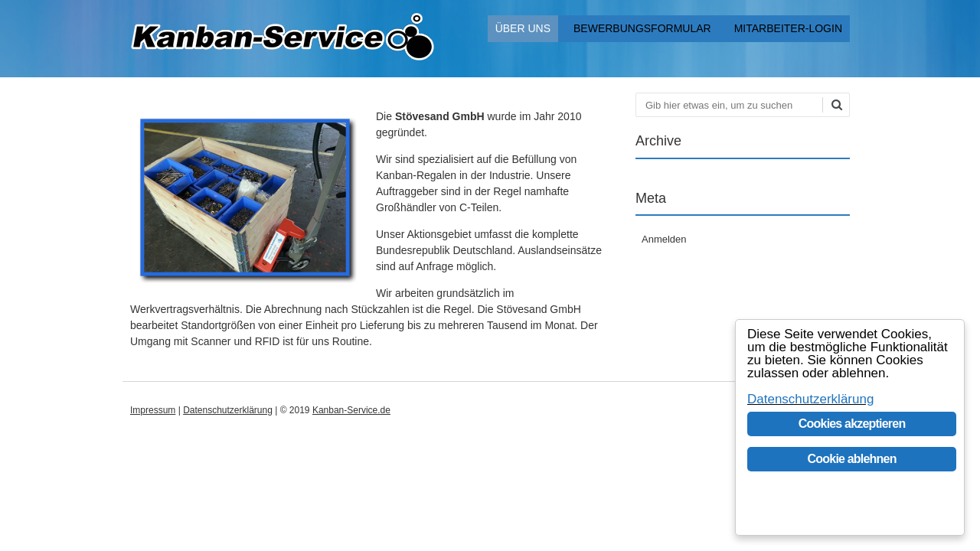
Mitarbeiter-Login (788, 28)
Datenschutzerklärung (228, 410)
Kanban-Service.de (351, 410)
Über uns (523, 28)
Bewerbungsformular (642, 28)
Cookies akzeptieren (852, 424)
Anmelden (664, 239)
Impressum (153, 410)
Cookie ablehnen (852, 459)
